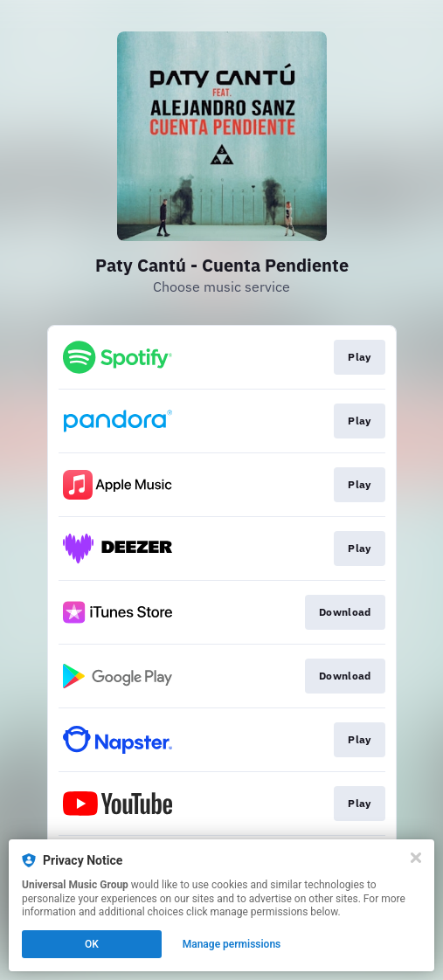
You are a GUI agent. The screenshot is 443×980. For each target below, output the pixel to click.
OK (92, 944)
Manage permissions (232, 944)
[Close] (416, 858)
